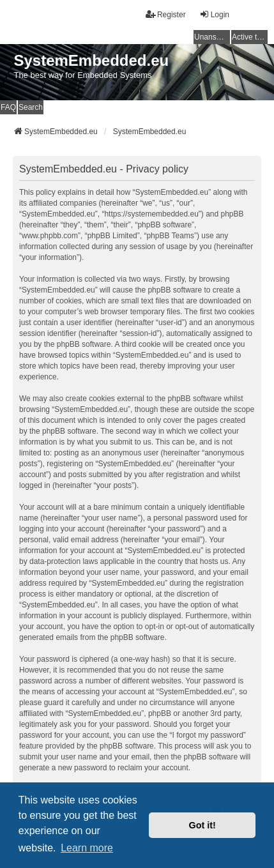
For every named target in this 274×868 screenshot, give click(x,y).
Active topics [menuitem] (250, 37)
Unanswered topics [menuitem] (212, 37)
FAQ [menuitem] (8, 107)
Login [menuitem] (214, 14)
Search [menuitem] (31, 107)
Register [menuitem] (166, 14)
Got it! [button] (202, 825)
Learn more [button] (87, 848)
